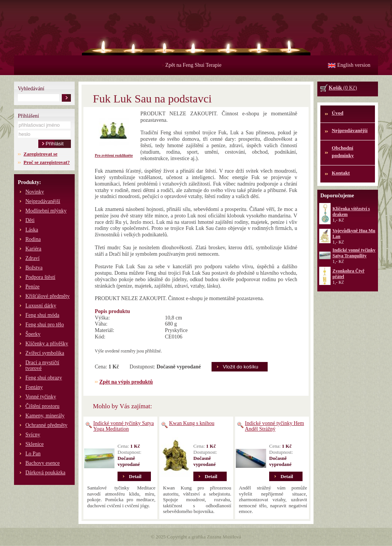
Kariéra (33, 249)
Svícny (33, 435)
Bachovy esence (43, 463)
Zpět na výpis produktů (126, 382)
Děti (30, 220)
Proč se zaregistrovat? (47, 162)
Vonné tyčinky (41, 397)
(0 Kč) (343, 88)
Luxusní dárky (41, 306)
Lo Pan (33, 454)
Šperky (33, 334)
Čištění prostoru (42, 406)
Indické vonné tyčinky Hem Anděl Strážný (274, 426)
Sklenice (34, 444)
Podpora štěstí (40, 277)
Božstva (34, 268)
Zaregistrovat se (40, 154)
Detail (135, 476)
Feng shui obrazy (44, 378)
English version (354, 65)
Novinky (35, 192)
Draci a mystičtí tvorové (42, 365)
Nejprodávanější (43, 201)
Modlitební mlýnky (46, 211)
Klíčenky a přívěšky (47, 344)
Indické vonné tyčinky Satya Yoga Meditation (124, 426)
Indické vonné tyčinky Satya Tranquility (354, 253)
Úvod (338, 113)
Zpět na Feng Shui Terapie (192, 65)
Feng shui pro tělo (45, 325)
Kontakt (341, 173)
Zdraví (32, 258)
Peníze (32, 287)
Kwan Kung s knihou (192, 423)
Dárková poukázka (45, 473)
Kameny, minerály (45, 416)
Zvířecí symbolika (45, 353)
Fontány (34, 387)
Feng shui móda (42, 315)
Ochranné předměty (46, 425)
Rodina (33, 239)
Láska (32, 230)
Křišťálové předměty (48, 296)
